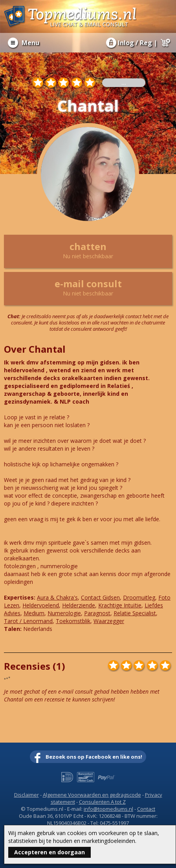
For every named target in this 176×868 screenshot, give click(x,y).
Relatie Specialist (135, 613)
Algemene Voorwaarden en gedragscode (92, 795)
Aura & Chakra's (57, 597)
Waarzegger (109, 621)
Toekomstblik (73, 621)
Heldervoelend (41, 605)
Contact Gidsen (100, 597)
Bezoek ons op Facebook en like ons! (94, 757)
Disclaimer (27, 795)
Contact (146, 809)
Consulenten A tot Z (102, 802)
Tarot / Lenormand (28, 621)
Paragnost (97, 613)
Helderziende (79, 605)
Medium (34, 613)
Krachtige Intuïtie (120, 605)
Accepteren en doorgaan (49, 852)
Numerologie (64, 613)
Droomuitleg (139, 597)
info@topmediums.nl (108, 809)
